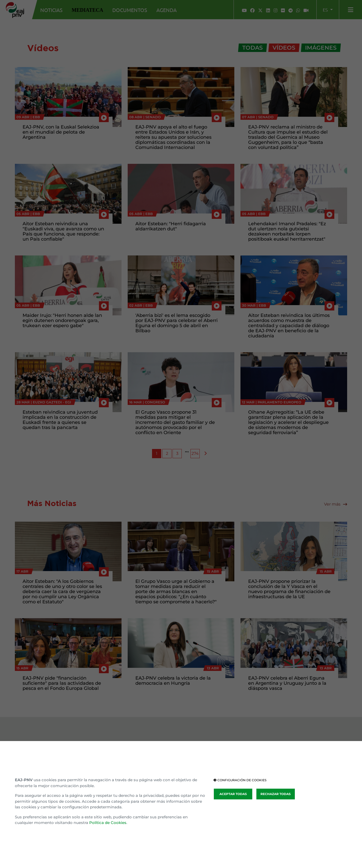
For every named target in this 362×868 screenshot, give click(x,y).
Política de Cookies (108, 823)
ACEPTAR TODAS (233, 794)
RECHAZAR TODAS (276, 794)
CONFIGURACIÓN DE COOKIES (240, 780)
